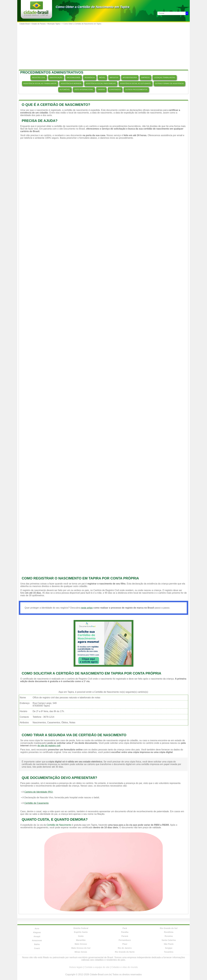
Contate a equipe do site (97, 967)
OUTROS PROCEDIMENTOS (136, 89)
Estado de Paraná (39, 24)
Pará (125, 928)
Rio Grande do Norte (125, 952)
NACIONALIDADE (73, 77)
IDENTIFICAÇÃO (56, 77)
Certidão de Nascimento (59, 825)
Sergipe (169, 948)
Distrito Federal (81, 928)
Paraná (125, 936)
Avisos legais (76, 967)
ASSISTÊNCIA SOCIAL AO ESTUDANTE (135, 83)
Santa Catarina (169, 940)
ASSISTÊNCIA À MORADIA (71, 83)
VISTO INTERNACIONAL (84, 89)
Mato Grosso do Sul (81, 948)
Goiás (81, 936)
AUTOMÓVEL (65, 89)
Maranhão (81, 940)
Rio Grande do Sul (169, 928)
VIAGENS (101, 89)
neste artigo (87, 608)
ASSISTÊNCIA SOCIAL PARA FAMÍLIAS (101, 83)
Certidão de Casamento (36, 803)
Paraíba (125, 932)
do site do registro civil (49, 746)
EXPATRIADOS (115, 89)
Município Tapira (54, 24)
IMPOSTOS (114, 77)
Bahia (37, 944)
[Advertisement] (103, 47)
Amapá (37, 936)
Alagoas (37, 932)
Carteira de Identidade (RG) (38, 792)
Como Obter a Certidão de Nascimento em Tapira (93, 7)
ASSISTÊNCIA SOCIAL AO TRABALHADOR (40, 83)
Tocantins (169, 952)
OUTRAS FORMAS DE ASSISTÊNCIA (169, 83)
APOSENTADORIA (130, 77)
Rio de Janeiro (125, 948)
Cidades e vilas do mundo (124, 967)
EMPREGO (145, 77)
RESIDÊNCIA (90, 77)
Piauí (125, 944)
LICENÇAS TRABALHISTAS (165, 77)
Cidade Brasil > (26, 24)
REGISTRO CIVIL (39, 77)
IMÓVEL (102, 77)
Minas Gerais (81, 952)
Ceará (37, 948)
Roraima (169, 936)
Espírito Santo (81, 932)
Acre (37, 929)
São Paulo (169, 944)
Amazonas (37, 940)
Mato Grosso (81, 944)
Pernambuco (125, 940)
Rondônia (169, 932)
